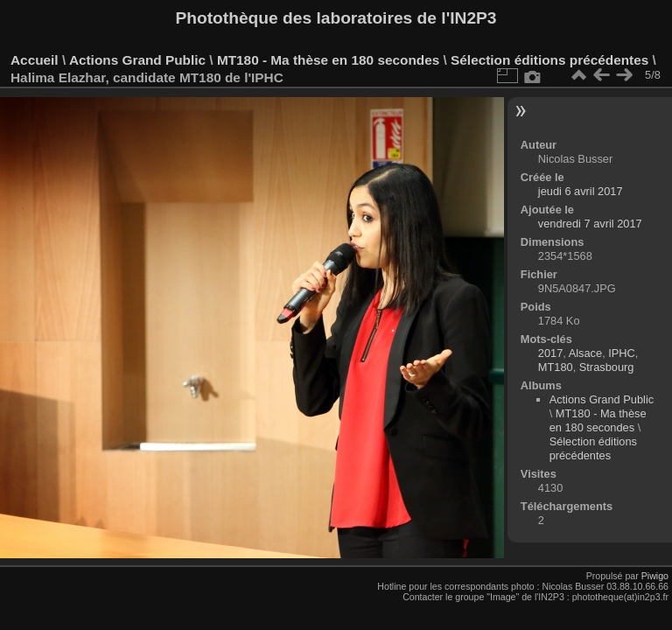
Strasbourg (607, 367)
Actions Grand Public (137, 60)
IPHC (622, 353)
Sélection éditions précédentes (549, 60)
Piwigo (655, 576)
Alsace (585, 353)
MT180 (556, 367)
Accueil (35, 60)
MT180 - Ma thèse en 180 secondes (328, 60)
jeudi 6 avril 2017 (581, 191)
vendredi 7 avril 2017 (590, 224)
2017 (550, 353)
